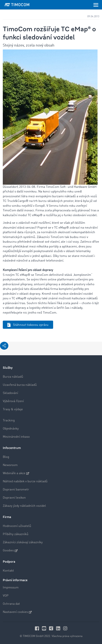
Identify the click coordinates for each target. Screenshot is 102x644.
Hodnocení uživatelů (17, 526)
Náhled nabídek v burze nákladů (25, 481)
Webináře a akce (16, 473)
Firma (7, 517)
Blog (6, 457)
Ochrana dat (11, 604)
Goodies (10, 551)
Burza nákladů (13, 377)
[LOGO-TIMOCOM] (17, 5)
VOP (6, 596)
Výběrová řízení (13, 401)
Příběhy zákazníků (16, 534)
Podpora (9, 562)
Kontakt (8, 571)
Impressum (11, 588)
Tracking (9, 421)
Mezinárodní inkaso (16, 437)
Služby (8, 368)
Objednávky (11, 429)
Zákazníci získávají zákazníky (23, 542)
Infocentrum (12, 448)
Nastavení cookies (17, 612)
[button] (4, 346)
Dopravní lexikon (14, 498)
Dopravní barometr (16, 490)
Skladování (10, 393)
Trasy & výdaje (13, 409)
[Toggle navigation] (96, 5)
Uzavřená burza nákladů (20, 385)
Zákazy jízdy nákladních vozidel (24, 506)
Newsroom (10, 465)
